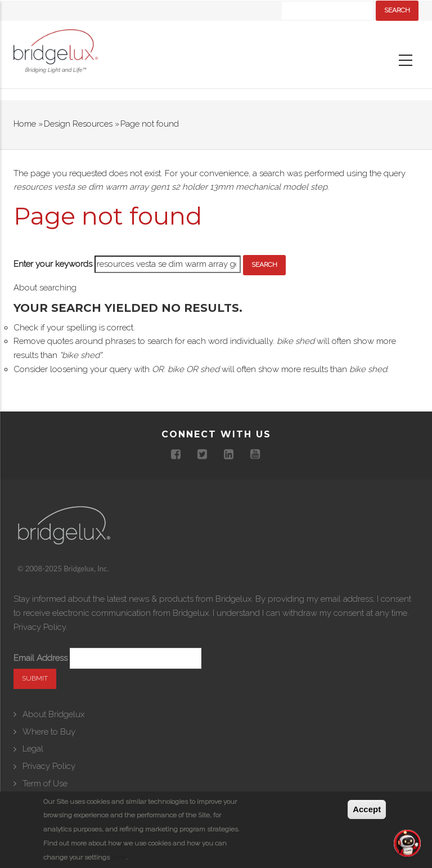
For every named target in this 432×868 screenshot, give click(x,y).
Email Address (40, 658)
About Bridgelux (53, 714)
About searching (45, 288)
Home (25, 124)
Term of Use (45, 784)
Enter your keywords (53, 264)
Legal (33, 749)
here (119, 857)
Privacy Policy (40, 627)
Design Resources (78, 124)
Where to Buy (49, 732)
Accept (367, 809)
